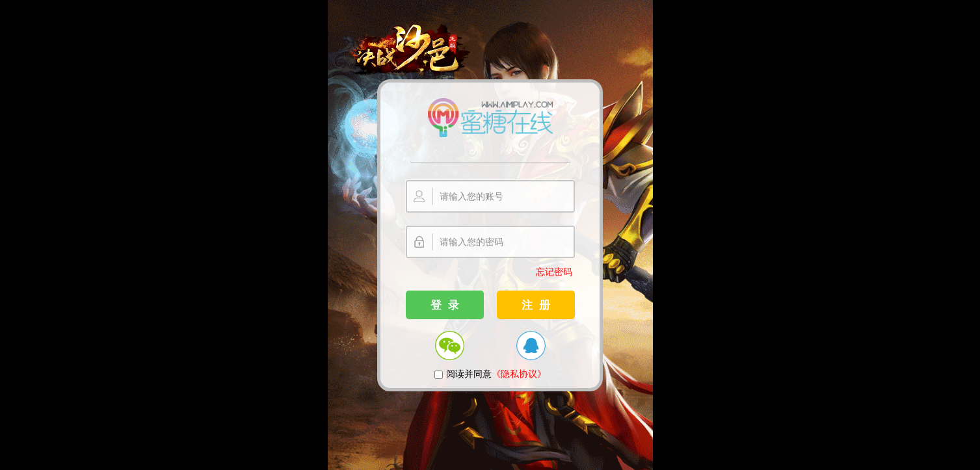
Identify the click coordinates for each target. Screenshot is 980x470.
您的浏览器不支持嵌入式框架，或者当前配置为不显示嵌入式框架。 (490, 235)
